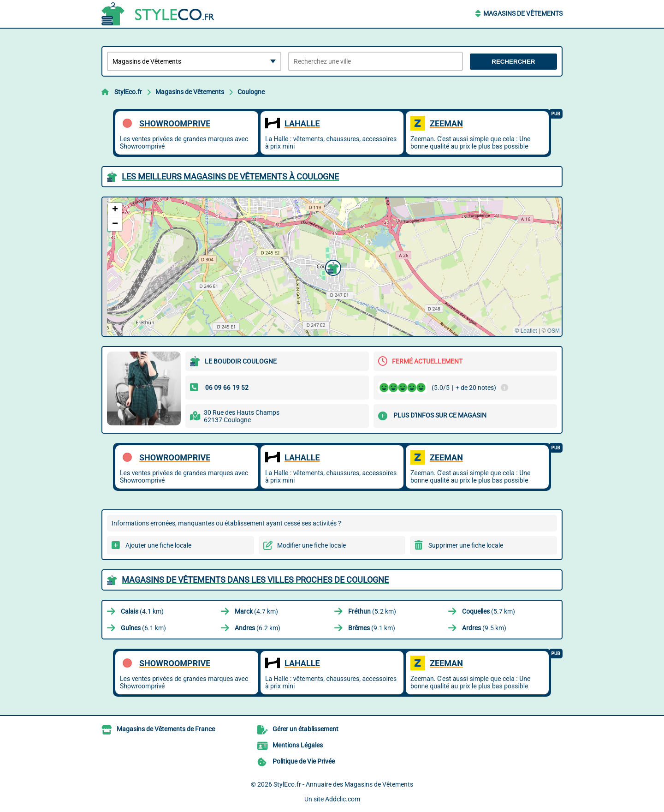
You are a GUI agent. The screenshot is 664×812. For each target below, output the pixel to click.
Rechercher (513, 62)
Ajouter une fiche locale (158, 545)
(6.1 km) (143, 628)
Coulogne (251, 92)
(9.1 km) (372, 628)
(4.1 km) (142, 611)
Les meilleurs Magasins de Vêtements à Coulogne (230, 176)
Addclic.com (343, 799)
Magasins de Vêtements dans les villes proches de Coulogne (255, 580)
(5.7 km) (489, 611)
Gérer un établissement (305, 729)
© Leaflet (526, 331)
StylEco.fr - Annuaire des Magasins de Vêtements (343, 784)
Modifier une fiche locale (311, 545)
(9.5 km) (484, 628)
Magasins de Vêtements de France (166, 729)
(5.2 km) (372, 611)
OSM (554, 331)
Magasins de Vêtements (523, 13)
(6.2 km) (258, 628)
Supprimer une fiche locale (466, 545)
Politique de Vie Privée (304, 761)
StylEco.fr (128, 92)
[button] (332, 267)
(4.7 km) (256, 611)
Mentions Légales (298, 745)
